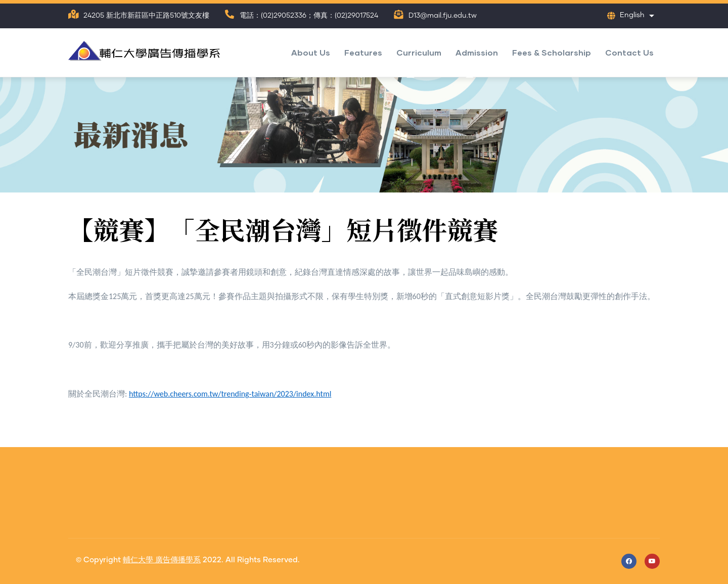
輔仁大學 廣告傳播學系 (162, 560)
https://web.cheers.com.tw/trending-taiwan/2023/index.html (230, 394)
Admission (477, 52)
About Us (311, 52)
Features (363, 52)
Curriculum (419, 52)
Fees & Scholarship (552, 52)
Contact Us (629, 52)
